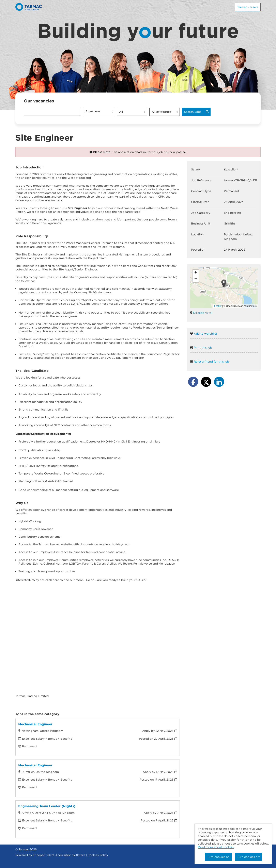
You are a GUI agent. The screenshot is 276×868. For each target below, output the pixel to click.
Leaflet (218, 306)
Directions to (202, 313)
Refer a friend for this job (211, 362)
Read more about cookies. (216, 847)
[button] (224, 283)
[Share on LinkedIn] (219, 382)
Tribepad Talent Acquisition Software (59, 855)
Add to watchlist (205, 334)
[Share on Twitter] (206, 382)
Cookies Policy (98, 855)
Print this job (203, 348)
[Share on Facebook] (193, 382)
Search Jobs (196, 112)
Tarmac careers (248, 7)
